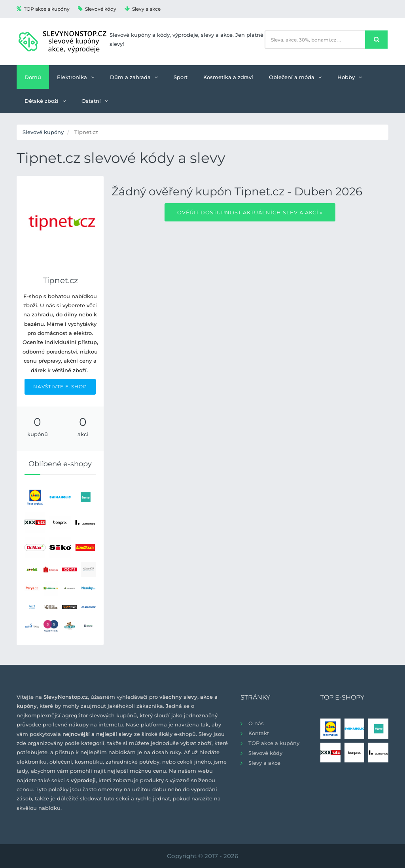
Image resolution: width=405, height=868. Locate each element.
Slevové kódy (97, 9)
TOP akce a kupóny (43, 9)
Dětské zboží (45, 101)
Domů (33, 77)
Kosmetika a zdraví (228, 77)
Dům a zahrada (134, 77)
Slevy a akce (143, 9)
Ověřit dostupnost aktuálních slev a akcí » (250, 212)
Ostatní (95, 101)
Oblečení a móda (295, 77)
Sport (181, 77)
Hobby (350, 77)
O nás (256, 723)
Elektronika (76, 77)
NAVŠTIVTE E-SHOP (60, 387)
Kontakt (259, 733)
